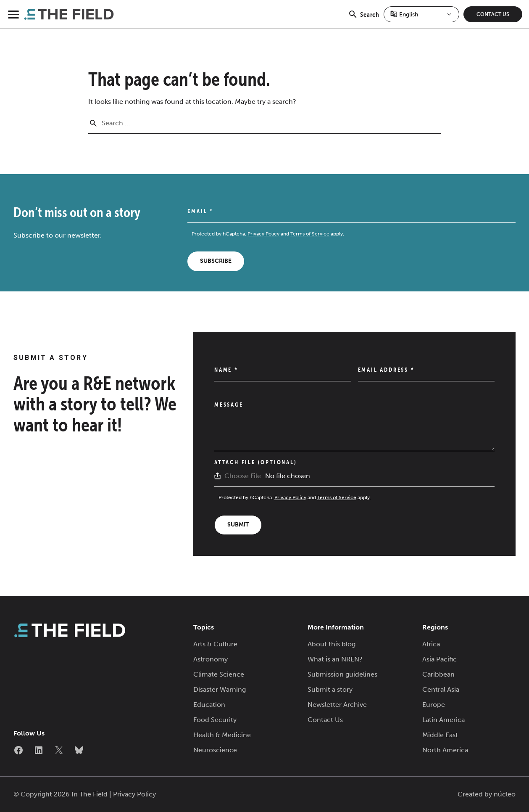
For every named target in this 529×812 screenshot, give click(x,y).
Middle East (440, 735)
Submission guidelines (342, 674)
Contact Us (493, 14)
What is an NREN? (335, 659)
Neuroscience (215, 750)
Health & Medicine (222, 735)
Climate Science (219, 674)
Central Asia (441, 689)
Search (364, 19)
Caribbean (438, 674)
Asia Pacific (440, 659)
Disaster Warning (220, 689)
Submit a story (330, 689)
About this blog (332, 644)
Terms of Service (310, 234)
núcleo (505, 794)
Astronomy (211, 659)
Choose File (243, 476)
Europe (434, 705)
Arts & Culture (215, 644)
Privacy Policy (263, 234)
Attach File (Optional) (256, 462)
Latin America (443, 720)
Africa (431, 644)
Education (209, 705)
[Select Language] (421, 14)
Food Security (215, 720)
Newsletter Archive (337, 705)
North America (445, 750)
